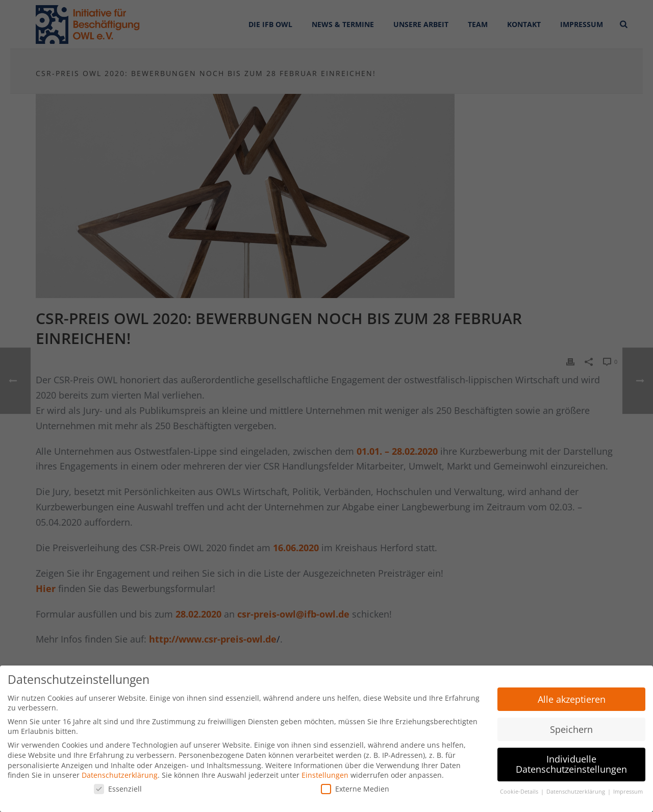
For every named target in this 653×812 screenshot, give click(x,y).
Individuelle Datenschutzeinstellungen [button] (571, 762)
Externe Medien (355, 787)
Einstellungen (325, 773)
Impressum (628, 790)
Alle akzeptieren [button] (572, 697)
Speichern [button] (571, 727)
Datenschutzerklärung (120, 773)
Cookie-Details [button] (520, 790)
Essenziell (118, 787)
